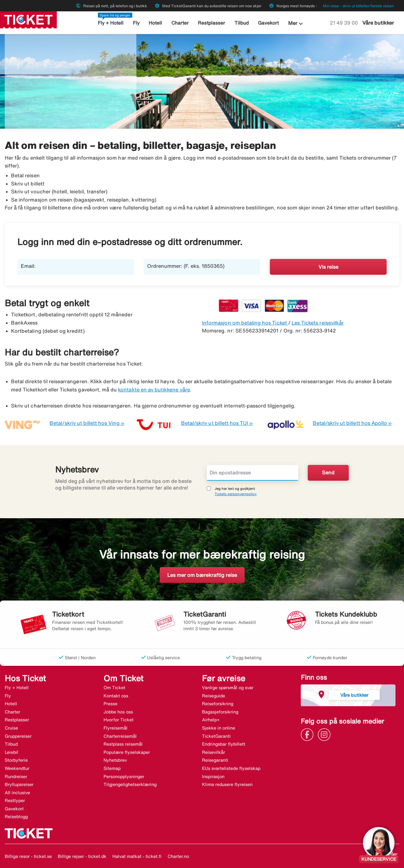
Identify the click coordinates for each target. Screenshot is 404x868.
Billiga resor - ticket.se (28, 856)
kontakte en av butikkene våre (154, 390)
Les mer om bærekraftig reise (202, 575)
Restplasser (212, 23)
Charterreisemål (120, 736)
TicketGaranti (216, 736)
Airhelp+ (211, 720)
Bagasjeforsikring (220, 712)
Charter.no (178, 856)
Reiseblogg (16, 817)
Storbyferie (16, 760)
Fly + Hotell (111, 23)
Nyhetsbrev (115, 760)
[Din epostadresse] (252, 473)
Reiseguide (214, 696)
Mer (296, 24)
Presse (110, 704)
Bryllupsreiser (19, 784)
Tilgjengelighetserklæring (130, 784)
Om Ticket (114, 688)
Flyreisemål (116, 728)
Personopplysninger (124, 777)
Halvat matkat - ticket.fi (137, 856)
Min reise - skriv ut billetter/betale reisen (358, 6)
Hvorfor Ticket (119, 720)
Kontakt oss (116, 696)
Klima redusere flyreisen (227, 784)
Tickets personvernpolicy (236, 494)
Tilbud (242, 23)
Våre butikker (378, 23)
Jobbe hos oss (118, 712)
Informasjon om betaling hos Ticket (245, 323)
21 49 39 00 (345, 23)
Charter (180, 23)
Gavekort (268, 23)
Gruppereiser (18, 736)
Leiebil (12, 752)
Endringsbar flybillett (224, 744)
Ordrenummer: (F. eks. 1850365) (186, 266)
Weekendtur (17, 768)
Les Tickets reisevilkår (318, 323)
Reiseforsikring (218, 704)
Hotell (156, 23)
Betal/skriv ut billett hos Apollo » (352, 423)
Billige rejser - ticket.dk (82, 856)
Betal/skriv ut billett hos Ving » (87, 423)
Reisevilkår (214, 752)
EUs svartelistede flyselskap (231, 768)
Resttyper (15, 801)
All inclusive (17, 793)
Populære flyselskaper (127, 752)
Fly (136, 23)
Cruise (11, 728)
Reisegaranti (215, 760)
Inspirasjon (213, 777)
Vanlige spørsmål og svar (228, 688)
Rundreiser (16, 777)
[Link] (309, 734)
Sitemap (112, 768)
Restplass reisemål (123, 744)
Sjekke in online (219, 728)
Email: (28, 266)
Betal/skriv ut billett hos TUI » (217, 423)
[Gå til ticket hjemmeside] (28, 19)
